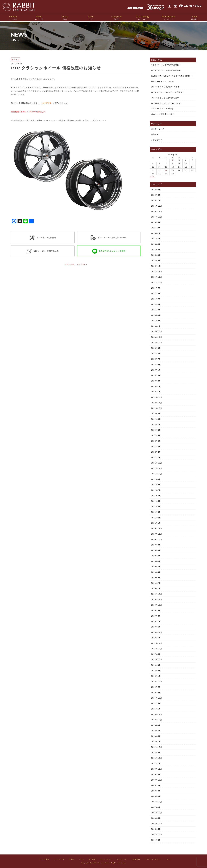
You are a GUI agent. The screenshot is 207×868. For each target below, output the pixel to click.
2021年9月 (156, 479)
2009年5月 (156, 785)
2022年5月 (156, 436)
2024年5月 (156, 304)
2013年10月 (157, 720)
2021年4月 (156, 507)
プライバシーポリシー (153, 859)
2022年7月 (156, 425)
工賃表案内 (136, 859)
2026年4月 (156, 190)
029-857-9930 (195, 7)
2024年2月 (156, 321)
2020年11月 (157, 534)
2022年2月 (156, 452)
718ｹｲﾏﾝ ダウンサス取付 (162, 109)
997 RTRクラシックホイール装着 (166, 70)
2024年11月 (157, 277)
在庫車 (72, 859)
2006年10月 (157, 813)
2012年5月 (156, 753)
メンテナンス (157, 140)
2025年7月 (156, 233)
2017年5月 (156, 654)
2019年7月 (156, 621)
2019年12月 (157, 594)
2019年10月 (157, 605)
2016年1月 (156, 676)
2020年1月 (156, 589)
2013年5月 (156, 736)
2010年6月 (156, 774)
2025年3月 (156, 255)
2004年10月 (157, 835)
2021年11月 (157, 468)
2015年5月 (156, 693)
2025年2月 (156, 261)
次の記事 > (82, 264)
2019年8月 (156, 616)
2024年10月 (157, 283)
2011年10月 (157, 758)
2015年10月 (157, 682)
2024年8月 (156, 293)
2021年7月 (156, 490)
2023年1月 (156, 392)
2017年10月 (157, 649)
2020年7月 (156, 556)
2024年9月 (156, 288)
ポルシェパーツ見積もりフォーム (109, 237)
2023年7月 (156, 359)
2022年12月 (157, 397)
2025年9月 (156, 222)
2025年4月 (156, 250)
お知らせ (155, 134)
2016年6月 (156, 671)
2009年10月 (157, 780)
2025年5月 (156, 244)
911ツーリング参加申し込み (43, 251)
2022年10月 (157, 408)
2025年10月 (157, 217)
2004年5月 (156, 840)
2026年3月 (156, 195)
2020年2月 (156, 583)
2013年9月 (156, 725)
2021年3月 (156, 512)
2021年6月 (156, 496)
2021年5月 (156, 501)
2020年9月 (156, 545)
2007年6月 (156, 807)
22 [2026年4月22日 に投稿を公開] (166, 170)
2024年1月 (156, 326)
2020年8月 (156, 550)
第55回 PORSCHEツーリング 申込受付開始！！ (172, 76)
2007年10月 (157, 802)
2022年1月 (156, 457)
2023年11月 (157, 337)
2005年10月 (157, 824)
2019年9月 (156, 611)
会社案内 (92, 859)
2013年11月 (157, 714)
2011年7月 (156, 764)
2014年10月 (157, 698)
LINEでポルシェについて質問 (109, 251)
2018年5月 (156, 638)
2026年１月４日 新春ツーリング (165, 87)
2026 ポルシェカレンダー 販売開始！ (168, 92)
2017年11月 (157, 643)
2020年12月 (157, 529)
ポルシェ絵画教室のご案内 (163, 114)
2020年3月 (156, 578)
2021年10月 (157, 474)
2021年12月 (157, 463)
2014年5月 (156, 709)
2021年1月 (156, 523)
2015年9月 (156, 687)
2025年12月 (157, 206)
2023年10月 (157, 343)
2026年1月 (156, 201)
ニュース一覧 (59, 859)
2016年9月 (156, 665)
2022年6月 (156, 430)
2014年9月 (156, 703)
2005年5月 (156, 829)
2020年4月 (156, 572)
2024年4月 (156, 310)
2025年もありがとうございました (166, 103)
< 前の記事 (70, 264)
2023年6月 (156, 365)
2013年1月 (156, 742)
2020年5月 (156, 567)
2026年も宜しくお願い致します (165, 98)
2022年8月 (156, 419)
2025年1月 (156, 266)
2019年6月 (156, 627)
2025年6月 (156, 239)
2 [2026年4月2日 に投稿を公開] (173, 160)
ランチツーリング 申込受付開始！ (166, 65)
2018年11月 (157, 632)
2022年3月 (156, 447)
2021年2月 (156, 518)
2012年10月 (157, 747)
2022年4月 (156, 441)
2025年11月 (157, 211)
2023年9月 (156, 348)
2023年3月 (156, 381)
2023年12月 (157, 332)
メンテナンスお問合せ (43, 237)
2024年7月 (156, 299)
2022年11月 (157, 403)
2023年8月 (156, 354)
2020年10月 (157, 539)
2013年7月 (156, 731)
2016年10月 (157, 660)
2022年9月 (156, 414)
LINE (178, 7)
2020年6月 (156, 561)
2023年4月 (156, 375)
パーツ (82, 859)
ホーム (169, 859)
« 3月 (152, 177)
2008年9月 (156, 791)
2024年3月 (156, 315)
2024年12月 (157, 272)
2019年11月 (157, 600)
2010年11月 (157, 769)
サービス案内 (44, 859)
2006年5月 (156, 818)
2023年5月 (156, 370)
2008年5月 (156, 796)
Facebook (172, 7)
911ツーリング (158, 129)
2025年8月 (156, 228)
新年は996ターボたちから (163, 81)
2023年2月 (156, 386)
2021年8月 (156, 485)
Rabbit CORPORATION (22, 7)
